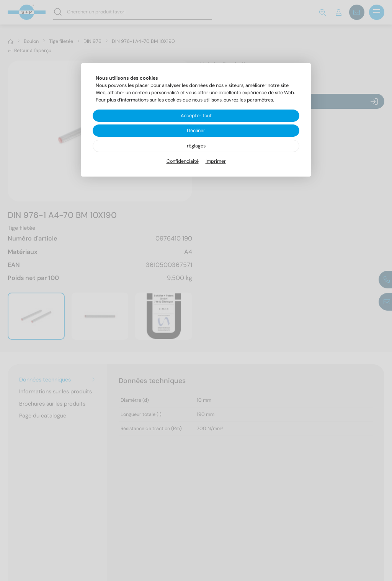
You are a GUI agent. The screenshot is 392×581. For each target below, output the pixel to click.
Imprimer (216, 161)
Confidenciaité (183, 161)
